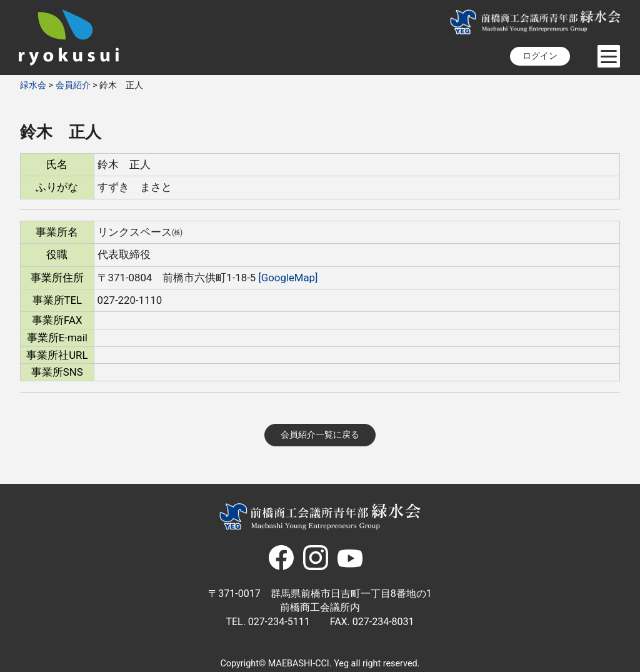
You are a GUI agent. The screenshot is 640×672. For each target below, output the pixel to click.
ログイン (540, 56)
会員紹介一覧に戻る (320, 435)
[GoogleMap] (288, 278)
